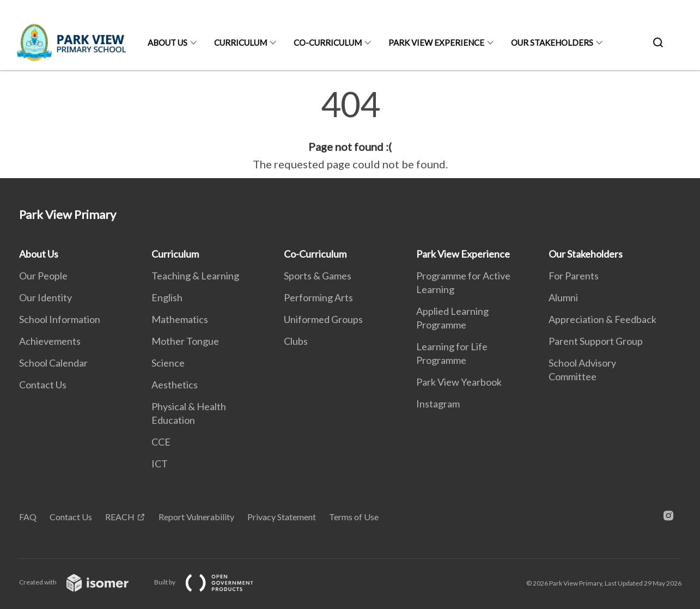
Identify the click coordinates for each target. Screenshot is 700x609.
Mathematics (180, 319)
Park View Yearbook (459, 382)
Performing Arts (318, 297)
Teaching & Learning (195, 276)
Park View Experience (436, 42)
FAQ (28, 517)
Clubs (296, 341)
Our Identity (45, 297)
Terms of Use (354, 517)
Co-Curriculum (328, 42)
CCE (161, 442)
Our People (43, 276)
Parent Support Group (596, 341)
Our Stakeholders (552, 42)
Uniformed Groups (323, 319)
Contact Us (43, 385)
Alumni (563, 297)
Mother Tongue (185, 341)
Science (168, 363)
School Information (60, 319)
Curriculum (241, 42)
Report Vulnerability (196, 517)
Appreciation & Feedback (602, 319)
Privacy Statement (282, 517)
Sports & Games (318, 276)
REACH (120, 517)
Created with (83, 582)
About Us (168, 42)
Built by (212, 582)
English (167, 297)
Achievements (50, 341)
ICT (160, 464)
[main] (350, 130)
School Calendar (53, 363)
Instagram (438, 404)
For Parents (574, 276)
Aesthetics (175, 385)
